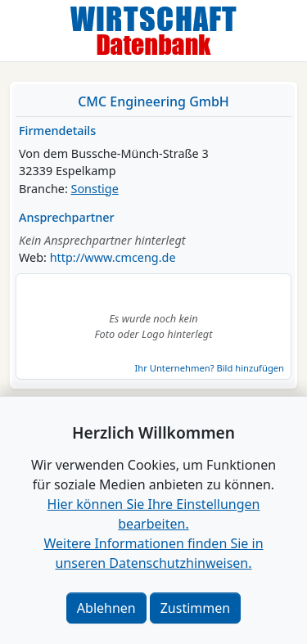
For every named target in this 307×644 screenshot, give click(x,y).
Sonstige (95, 189)
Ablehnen (106, 608)
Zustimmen (195, 608)
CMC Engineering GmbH (153, 101)
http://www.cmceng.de (113, 257)
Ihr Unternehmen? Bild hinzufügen (210, 368)
